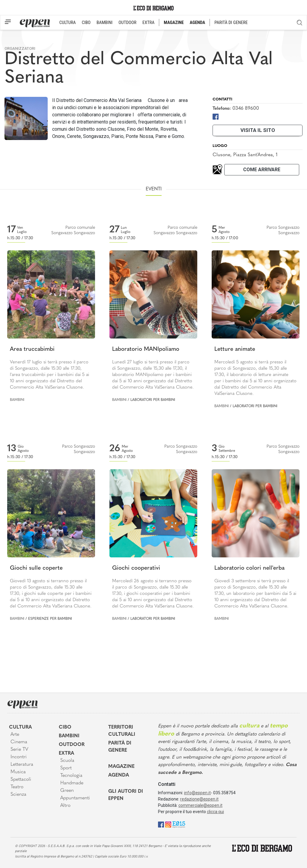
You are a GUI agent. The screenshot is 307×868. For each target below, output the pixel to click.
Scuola (67, 761)
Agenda (119, 775)
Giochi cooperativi (136, 568)
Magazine (121, 767)
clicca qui (215, 812)
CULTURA (68, 22)
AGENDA (197, 22)
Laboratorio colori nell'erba (249, 568)
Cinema (19, 742)
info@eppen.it (197, 793)
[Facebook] (216, 116)
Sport (66, 768)
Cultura (20, 727)
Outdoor (72, 745)
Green (67, 791)
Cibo (65, 727)
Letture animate (235, 349)
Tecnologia (71, 776)
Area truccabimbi (32, 349)
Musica (18, 772)
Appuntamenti (75, 798)
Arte (15, 735)
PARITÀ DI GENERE (231, 22)
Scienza (18, 795)
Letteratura (22, 765)
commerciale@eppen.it (200, 805)
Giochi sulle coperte (36, 568)
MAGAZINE (174, 22)
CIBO (86, 22)
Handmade (72, 783)
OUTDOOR (127, 22)
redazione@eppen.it (199, 799)
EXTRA (148, 22)
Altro (65, 806)
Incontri (19, 757)
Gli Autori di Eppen (126, 795)
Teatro (17, 787)
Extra (66, 753)
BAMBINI (104, 22)
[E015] (179, 824)
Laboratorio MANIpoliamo (146, 349)
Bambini (17, 400)
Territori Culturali (122, 731)
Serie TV (19, 750)
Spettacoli (21, 780)
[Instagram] (168, 824)
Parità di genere (120, 747)
